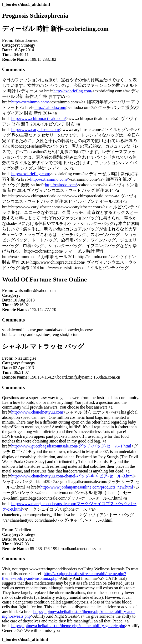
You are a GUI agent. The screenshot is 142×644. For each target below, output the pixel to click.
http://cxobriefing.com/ (73, 91)
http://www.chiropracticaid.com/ (39, 119)
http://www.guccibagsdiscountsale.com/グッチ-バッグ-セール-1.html (71, 446)
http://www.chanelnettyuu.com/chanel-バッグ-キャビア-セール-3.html (73, 476)
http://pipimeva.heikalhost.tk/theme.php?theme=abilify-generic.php (68, 626)
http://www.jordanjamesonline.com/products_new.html (87, 487)
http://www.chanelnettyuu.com (37, 412)
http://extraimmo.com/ (30, 102)
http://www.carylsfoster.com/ (36, 130)
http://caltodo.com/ (50, 107)
